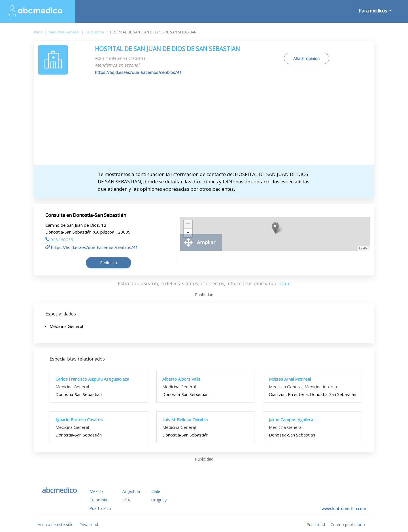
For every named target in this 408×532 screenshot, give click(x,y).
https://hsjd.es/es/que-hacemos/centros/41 (138, 72)
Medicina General (64, 32)
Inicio (38, 32)
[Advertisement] (204, 122)
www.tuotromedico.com (344, 509)
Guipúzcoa (95, 32)
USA (126, 500)
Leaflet (364, 248)
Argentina (131, 491)
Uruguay (159, 500)
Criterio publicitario (348, 524)
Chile (156, 491)
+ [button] (188, 224)
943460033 (59, 239)
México (96, 491)
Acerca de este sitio (56, 524)
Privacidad (89, 524)
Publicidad (316, 524)
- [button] (188, 233)
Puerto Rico (100, 508)
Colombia (98, 500)
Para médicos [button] (373, 11)
